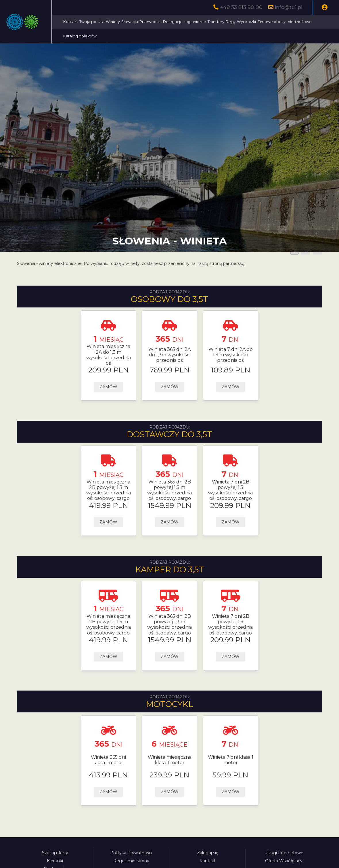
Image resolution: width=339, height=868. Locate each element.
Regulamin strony (131, 861)
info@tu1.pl (289, 7)
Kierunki (55, 861)
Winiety (165, 22)
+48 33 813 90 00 (241, 7)
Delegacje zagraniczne (237, 22)
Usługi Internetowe (284, 853)
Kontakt (123, 22)
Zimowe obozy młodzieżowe (142, 36)
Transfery (268, 22)
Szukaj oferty (55, 853)
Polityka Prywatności (131, 853)
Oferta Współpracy (284, 861)
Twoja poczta (144, 22)
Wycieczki (298, 22)
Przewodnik (203, 22)
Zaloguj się (208, 853)
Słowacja (182, 22)
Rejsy (283, 22)
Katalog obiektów (188, 36)
